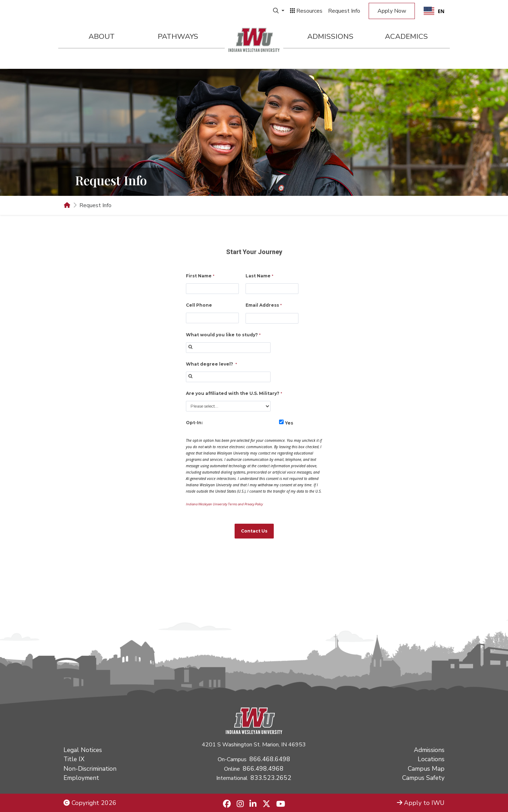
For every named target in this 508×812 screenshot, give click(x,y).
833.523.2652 (271, 778)
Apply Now (392, 11)
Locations (431, 759)
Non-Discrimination (90, 769)
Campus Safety (423, 778)
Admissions (330, 36)
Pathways (178, 36)
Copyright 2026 (90, 803)
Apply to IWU (421, 803)
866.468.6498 (270, 759)
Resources (306, 11)
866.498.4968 (263, 769)
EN (434, 11)
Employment (81, 778)
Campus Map (426, 769)
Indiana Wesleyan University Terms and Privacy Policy (224, 504)
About (102, 36)
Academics (406, 36)
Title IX (74, 759)
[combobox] (434, 11)
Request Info (344, 11)
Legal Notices (83, 750)
